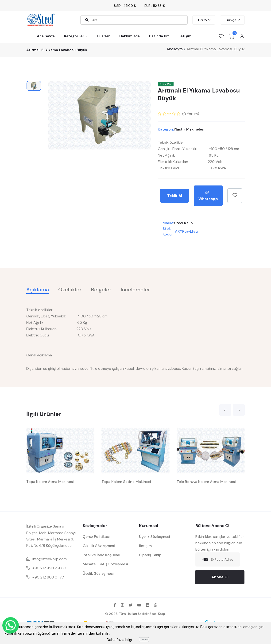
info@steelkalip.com (50, 559)
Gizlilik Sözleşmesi (99, 546)
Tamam (144, 640)
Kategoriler (74, 36)
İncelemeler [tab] (135, 290)
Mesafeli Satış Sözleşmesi (105, 564)
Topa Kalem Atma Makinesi (50, 482)
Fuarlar (104, 36)
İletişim (185, 36)
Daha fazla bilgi (119, 640)
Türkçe (231, 20)
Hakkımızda (130, 36)
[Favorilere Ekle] (235, 196)
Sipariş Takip (150, 555)
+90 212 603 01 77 (48, 577)
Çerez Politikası (96, 537)
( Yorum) (191, 114)
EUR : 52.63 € (155, 6)
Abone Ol (220, 577)
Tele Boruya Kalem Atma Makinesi (206, 482)
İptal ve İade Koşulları (101, 555)
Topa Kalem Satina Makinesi (126, 482)
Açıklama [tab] (38, 290)
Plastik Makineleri (189, 129)
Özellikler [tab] (70, 290)
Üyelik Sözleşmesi (98, 573)
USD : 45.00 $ (125, 6)
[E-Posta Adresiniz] (218, 559)
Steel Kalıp (183, 223)
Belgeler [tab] (101, 290)
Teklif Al (175, 196)
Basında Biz (159, 36)
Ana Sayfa (46, 36)
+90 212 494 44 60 (49, 568)
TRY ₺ (202, 20)
